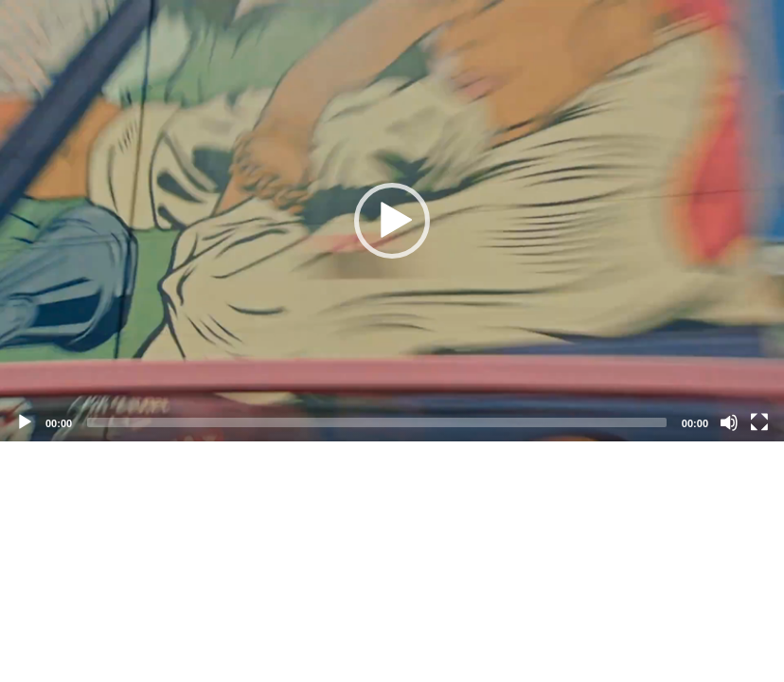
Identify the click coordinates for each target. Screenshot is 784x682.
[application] (392, 221)
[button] (392, 221)
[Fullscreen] (759, 422)
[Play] (25, 422)
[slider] (377, 422)
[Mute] (729, 422)
